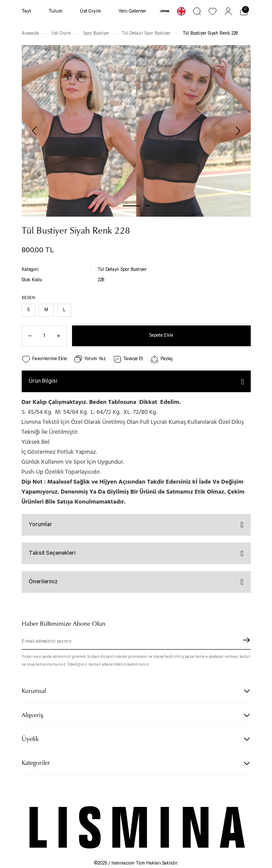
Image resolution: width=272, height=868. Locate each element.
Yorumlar (40, 525)
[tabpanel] (79, 131)
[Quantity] (44, 336)
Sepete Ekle (161, 335)
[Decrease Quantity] (27, 336)
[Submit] (246, 640)
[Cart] (244, 11)
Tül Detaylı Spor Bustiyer (122, 270)
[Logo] (165, 11)
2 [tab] (147, 206)
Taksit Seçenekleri (52, 553)
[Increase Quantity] (62, 336)
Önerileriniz (43, 582)
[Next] (238, 131)
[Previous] (35, 131)
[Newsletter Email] (136, 643)
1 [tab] (131, 206)
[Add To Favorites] (44, 359)
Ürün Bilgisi (43, 381)
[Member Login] (228, 11)
